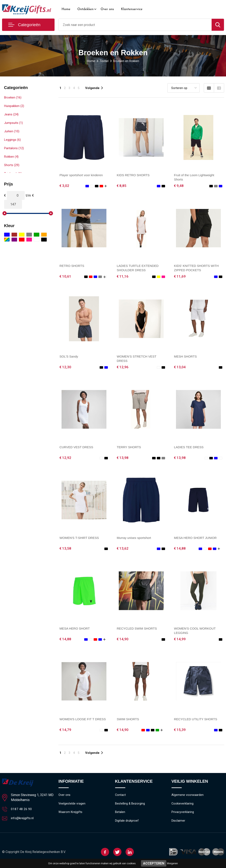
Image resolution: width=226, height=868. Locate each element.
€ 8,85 (122, 186)
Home (66, 9)
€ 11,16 (123, 277)
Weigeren (172, 863)
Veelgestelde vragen (72, 806)
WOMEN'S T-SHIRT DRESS (80, 539)
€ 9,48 (179, 186)
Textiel (104, 61)
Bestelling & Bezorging (130, 806)
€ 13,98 (123, 458)
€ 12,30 (65, 368)
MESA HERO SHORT (75, 629)
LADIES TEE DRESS (190, 448)
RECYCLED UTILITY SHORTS (197, 720)
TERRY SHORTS (129, 448)
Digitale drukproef (127, 823)
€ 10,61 (65, 277)
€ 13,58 (65, 549)
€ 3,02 (64, 186)
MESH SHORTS (186, 357)
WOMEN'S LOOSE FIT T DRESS (84, 720)
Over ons (107, 9)
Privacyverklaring (183, 814)
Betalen (120, 814)
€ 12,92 (65, 458)
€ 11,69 (180, 277)
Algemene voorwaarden (188, 797)
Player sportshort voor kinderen (82, 175)
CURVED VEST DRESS (77, 448)
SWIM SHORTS (128, 720)
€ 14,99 (180, 640)
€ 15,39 (180, 731)
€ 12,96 (123, 368)
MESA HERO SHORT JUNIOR (196, 539)
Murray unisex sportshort (135, 539)
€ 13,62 (123, 549)
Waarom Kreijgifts (71, 814)
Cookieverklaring (183, 806)
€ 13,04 (180, 368)
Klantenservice (132, 9)
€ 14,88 (180, 549)
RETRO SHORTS (73, 266)
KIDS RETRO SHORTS (134, 175)
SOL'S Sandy (69, 357)
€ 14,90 (123, 640)
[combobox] (135, 25)
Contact (121, 797)
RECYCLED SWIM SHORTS (138, 629)
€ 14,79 (65, 731)
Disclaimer (178, 823)
